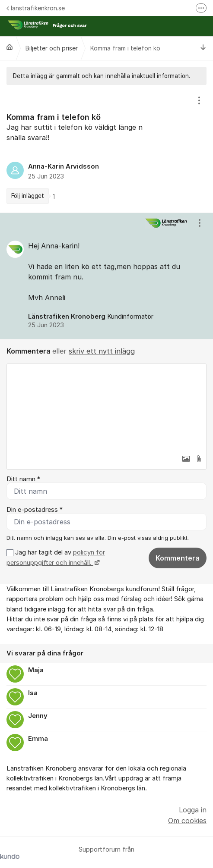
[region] (106, 149)
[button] (186, 459)
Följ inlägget (28, 196)
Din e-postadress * (35, 510)
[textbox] (106, 407)
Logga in (193, 810)
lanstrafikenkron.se (36, 8)
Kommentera (178, 558)
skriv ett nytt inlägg (102, 351)
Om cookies (187, 821)
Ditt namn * (23, 479)
